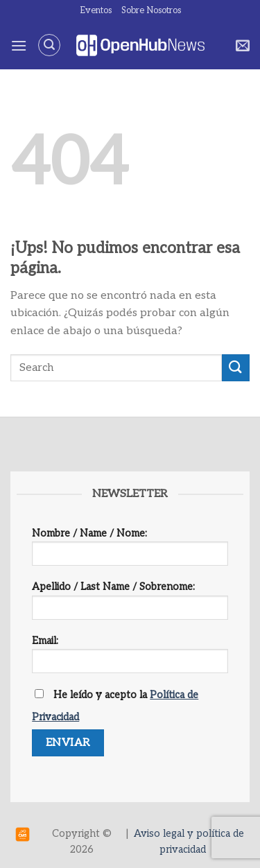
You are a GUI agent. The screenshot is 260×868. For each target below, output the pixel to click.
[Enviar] (236, 368)
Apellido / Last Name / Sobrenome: (130, 605)
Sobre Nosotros (151, 10)
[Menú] (19, 45)
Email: (130, 659)
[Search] (49, 45)
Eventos (96, 10)
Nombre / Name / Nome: (130, 552)
